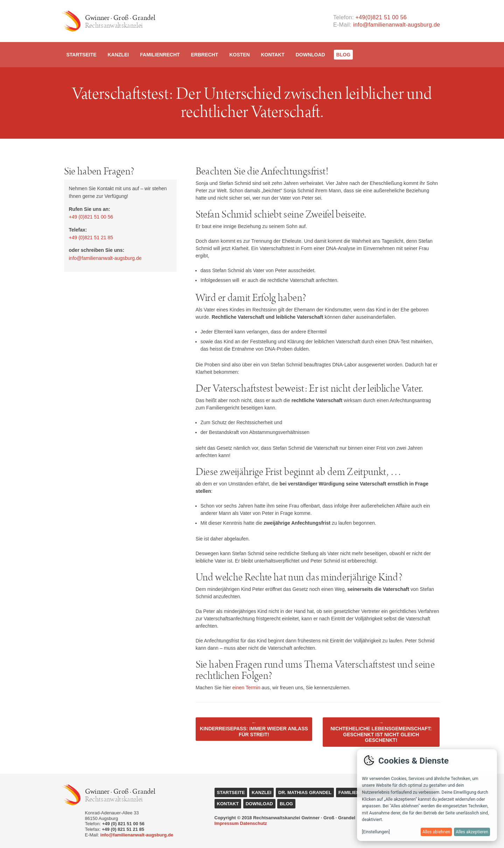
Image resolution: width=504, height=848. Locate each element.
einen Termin (246, 688)
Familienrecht (160, 55)
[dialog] (427, 795)
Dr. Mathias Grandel (305, 792)
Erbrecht (204, 55)
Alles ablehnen (436, 832)
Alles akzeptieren (472, 832)
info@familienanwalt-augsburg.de (397, 25)
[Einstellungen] (376, 832)
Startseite (82, 55)
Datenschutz (254, 823)
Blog (343, 55)
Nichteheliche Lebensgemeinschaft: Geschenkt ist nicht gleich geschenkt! (381, 731)
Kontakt (272, 55)
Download (310, 55)
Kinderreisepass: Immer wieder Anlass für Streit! (254, 729)
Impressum (227, 823)
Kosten (239, 55)
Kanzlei (118, 55)
